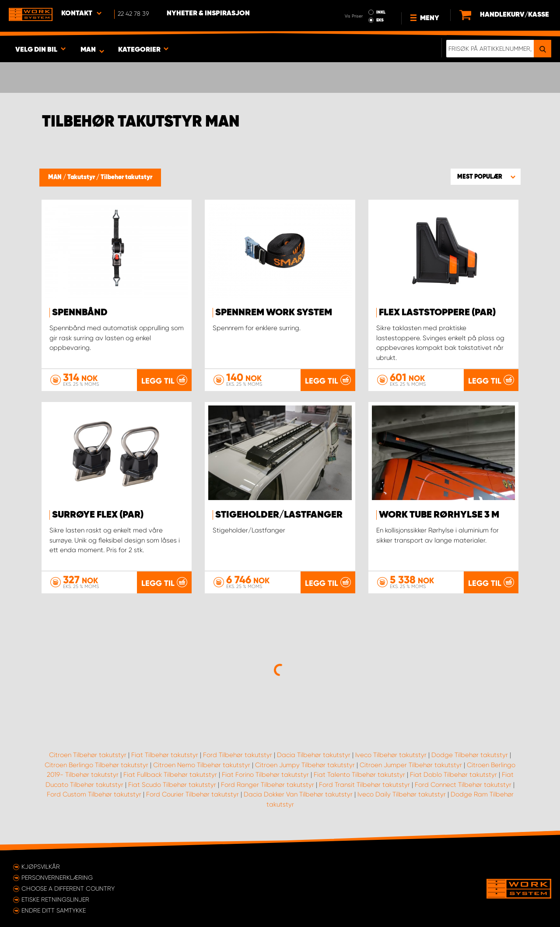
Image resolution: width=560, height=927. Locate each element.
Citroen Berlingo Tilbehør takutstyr (96, 765)
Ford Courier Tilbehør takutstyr (192, 794)
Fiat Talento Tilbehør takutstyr (359, 775)
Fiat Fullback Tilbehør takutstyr (170, 775)
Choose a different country (68, 888)
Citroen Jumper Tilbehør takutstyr (411, 765)
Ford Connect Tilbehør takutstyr (463, 785)
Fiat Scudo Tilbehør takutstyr (172, 785)
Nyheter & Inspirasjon (208, 14)
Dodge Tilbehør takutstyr (470, 755)
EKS (380, 20)
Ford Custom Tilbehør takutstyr (94, 794)
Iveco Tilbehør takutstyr (391, 755)
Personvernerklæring (57, 878)
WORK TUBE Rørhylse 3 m (439, 515)
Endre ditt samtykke (54, 910)
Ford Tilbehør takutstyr (238, 755)
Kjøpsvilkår (41, 867)
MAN (56, 177)
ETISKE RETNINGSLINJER (55, 899)
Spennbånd (80, 313)
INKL (381, 12)
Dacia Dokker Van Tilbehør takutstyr (298, 794)
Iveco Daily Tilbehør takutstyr (402, 794)
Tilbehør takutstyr (126, 177)
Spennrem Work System (274, 313)
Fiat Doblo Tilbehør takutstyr (453, 775)
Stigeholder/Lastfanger (279, 515)
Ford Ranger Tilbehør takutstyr (268, 785)
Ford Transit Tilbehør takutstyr (364, 785)
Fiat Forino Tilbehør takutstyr (265, 775)
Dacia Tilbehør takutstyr (314, 755)
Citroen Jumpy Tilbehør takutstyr (305, 765)
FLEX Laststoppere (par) (437, 313)
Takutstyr (82, 177)
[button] (486, 176)
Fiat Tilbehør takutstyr (165, 755)
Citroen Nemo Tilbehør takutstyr (202, 765)
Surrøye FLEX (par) (98, 515)
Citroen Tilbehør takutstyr (88, 755)
